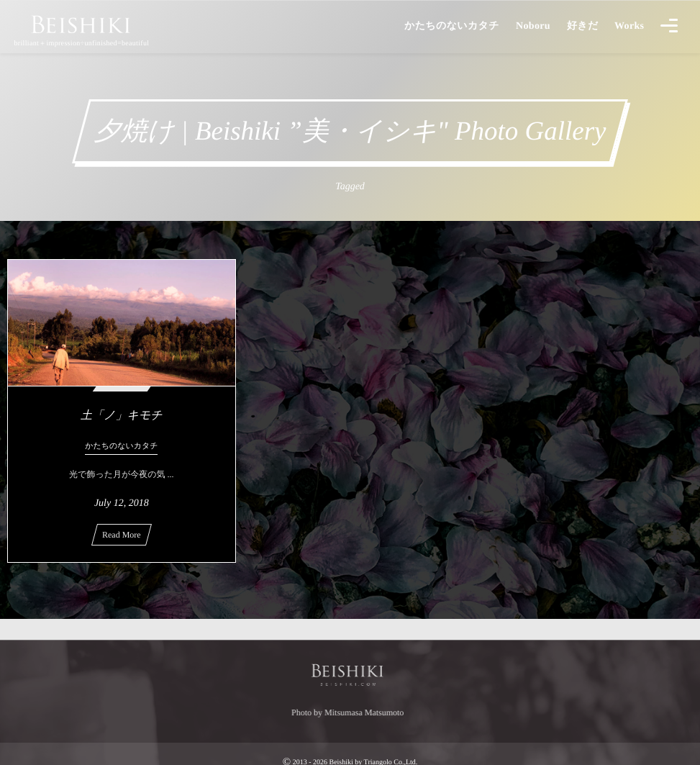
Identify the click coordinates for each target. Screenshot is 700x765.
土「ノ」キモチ (122, 416)
